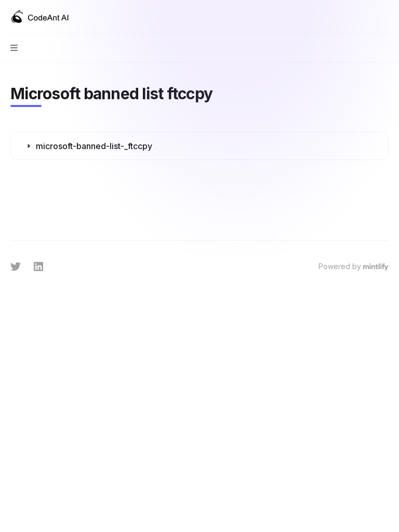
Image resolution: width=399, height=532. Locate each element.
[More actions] (385, 17)
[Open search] (366, 17)
